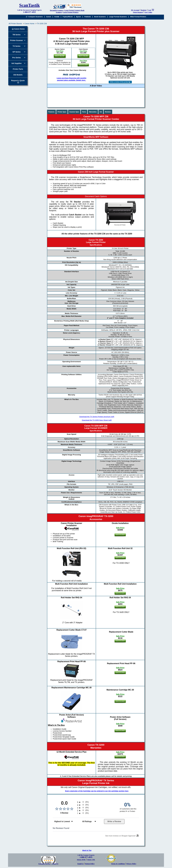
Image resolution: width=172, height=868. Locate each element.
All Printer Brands (15, 24)
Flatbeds (88, 17)
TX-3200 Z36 (42, 24)
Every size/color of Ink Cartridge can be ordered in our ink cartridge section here (97, 791)
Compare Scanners (34, 17)
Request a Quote (18, 81)
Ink (101, 112)
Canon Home (29, 24)
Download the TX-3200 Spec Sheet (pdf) (97, 420)
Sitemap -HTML (81, 860)
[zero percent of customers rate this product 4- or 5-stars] (127, 807)
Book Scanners (100, 17)
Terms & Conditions (118, 864)
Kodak (57, 17)
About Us (55, 864)
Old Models (18, 75)
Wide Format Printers (138, 17)
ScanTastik (29, 5)
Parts (84, 112)
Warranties (93, 112)
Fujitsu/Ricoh (68, 17)
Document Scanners (57, 10)
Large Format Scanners (72, 10)
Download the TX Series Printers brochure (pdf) (97, 417)
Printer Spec (62, 112)
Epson (79, 17)
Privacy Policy (131, 864)
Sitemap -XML (91, 860)
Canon (49, 17)
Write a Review (114, 821)
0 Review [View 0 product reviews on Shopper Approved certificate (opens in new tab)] (68, 813)
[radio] (96, 802)
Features (51, 112)
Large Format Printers (71, 12)
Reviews (108, 112)
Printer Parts (18, 69)
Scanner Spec (74, 112)
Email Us (81, 864)
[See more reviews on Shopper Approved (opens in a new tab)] (120, 836)
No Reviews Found (61, 828)
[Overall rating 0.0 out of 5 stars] (64, 809)
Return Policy (90, 864)
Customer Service (44, 864)
